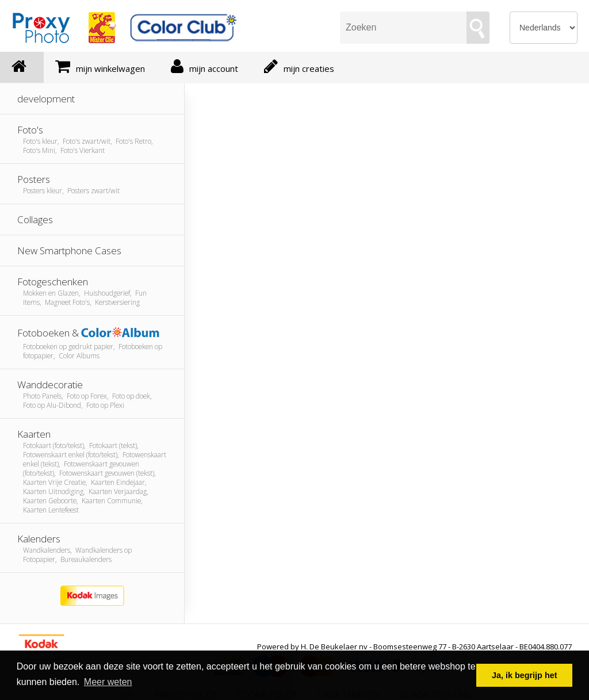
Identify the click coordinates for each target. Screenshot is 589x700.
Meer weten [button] (108, 682)
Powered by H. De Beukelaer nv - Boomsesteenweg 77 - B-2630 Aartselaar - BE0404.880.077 (414, 647)
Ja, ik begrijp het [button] (525, 675)
